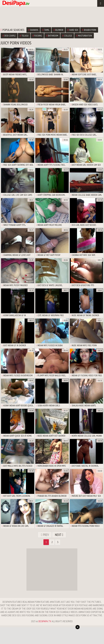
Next (59, 535)
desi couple (9, 36)
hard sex (73, 30)
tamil (46, 30)
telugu (24, 36)
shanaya (33, 30)
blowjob (58, 30)
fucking (37, 36)
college (67, 36)
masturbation (84, 36)
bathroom (52, 36)
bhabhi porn (89, 30)
